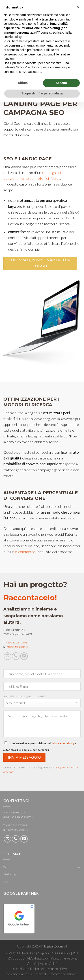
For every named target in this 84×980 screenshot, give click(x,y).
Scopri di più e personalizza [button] (42, 93)
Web (6, 867)
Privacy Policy (61, 767)
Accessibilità (49, 964)
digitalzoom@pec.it (47, 958)
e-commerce (25, 552)
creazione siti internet (29, 969)
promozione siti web (63, 974)
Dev (6, 881)
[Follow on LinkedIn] (24, 656)
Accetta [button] (61, 83)
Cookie (32, 964)
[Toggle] (79, 867)
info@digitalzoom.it (17, 647)
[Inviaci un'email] (8, 656)
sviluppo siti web (58, 969)
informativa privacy (63, 743)
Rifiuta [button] (23, 83)
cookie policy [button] (12, 37)
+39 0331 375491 (16, 642)
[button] (78, 7)
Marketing (9, 874)
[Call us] (16, 656)
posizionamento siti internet (27, 974)
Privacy (68, 958)
